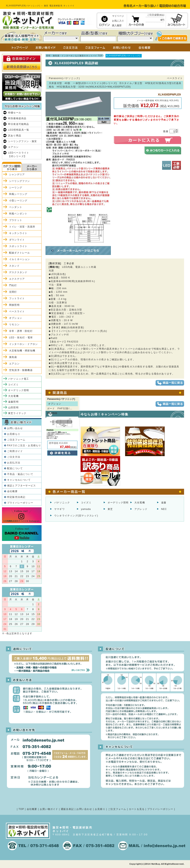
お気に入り (118, 21)
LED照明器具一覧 (19, 130)
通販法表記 (67, 809)
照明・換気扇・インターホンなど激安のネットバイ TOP (74, 56)
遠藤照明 (13, 402)
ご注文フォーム (16, 440)
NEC (164, 509)
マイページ (118, 16)
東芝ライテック (17, 413)
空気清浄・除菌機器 (21, 370)
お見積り (100, 809)
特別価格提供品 (17, 118)
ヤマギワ (59, 509)
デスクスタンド (18, 272)
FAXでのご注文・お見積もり (24, 445)
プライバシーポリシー (20, 503)
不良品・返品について (20, 474)
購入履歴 (117, 25)
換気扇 (13, 357)
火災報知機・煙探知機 (22, 351)
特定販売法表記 (16, 497)
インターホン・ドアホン (23, 344)
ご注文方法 (14, 457)
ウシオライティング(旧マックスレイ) (76, 516)
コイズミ (86, 503)
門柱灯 (13, 285)
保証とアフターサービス (21, 486)
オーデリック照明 (118, 503)
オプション (16, 318)
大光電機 (140, 503)
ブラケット (16, 220)
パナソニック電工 (19, 379)
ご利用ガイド (15, 451)
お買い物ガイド (49, 809)
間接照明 (14, 305)
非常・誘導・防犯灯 (21, 331)
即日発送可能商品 (19, 124)
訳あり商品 (15, 136)
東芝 (110, 509)
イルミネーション (20, 259)
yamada (86, 509)
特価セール (15, 113)
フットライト (17, 298)
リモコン (14, 325)
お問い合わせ (15, 428)
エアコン (13, 147)
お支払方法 (14, 463)
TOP (21, 809)
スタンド (14, 266)
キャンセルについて (19, 480)
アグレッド (141, 509)
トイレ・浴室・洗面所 (22, 227)
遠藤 (164, 503)
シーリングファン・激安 (22, 141)
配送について (15, 468)
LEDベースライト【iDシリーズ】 (19, 155)
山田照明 (13, 408)
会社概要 (12, 491)
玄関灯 (13, 292)
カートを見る (137, 809)
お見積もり (14, 434)
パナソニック (62, 503)
